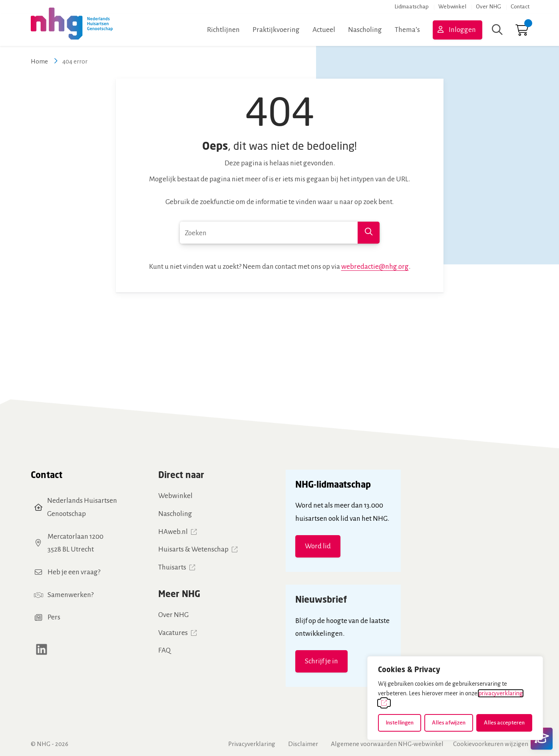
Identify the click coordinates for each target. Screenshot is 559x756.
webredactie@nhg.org (375, 267)
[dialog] (455, 698)
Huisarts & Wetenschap (193, 549)
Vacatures (173, 633)
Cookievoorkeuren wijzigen (491, 744)
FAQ (164, 650)
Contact (520, 7)
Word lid (318, 546)
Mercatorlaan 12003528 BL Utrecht (76, 543)
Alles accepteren (504, 723)
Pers (54, 617)
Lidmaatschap (412, 7)
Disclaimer (303, 744)
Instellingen (400, 723)
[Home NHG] (72, 30)
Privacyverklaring (252, 744)
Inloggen (462, 30)
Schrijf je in (321, 661)
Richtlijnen (223, 30)
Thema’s (407, 30)
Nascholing (365, 30)
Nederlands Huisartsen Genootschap (82, 507)
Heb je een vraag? (74, 572)
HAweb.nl (173, 532)
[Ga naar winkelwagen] (522, 32)
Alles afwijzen (449, 723)
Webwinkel (452, 7)
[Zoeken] (497, 30)
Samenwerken (69, 595)
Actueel (324, 30)
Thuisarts (172, 567)
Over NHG (488, 7)
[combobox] (280, 233)
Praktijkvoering (276, 30)
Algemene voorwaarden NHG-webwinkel (387, 744)
